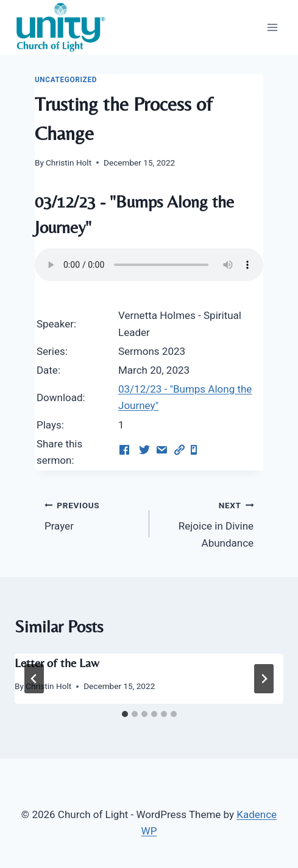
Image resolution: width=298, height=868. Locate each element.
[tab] (125, 714)
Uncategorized (66, 80)
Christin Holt (69, 163)
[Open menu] (272, 27)
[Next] (264, 679)
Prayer (92, 515)
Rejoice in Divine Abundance (207, 523)
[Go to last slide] (34, 679)
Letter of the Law (57, 663)
